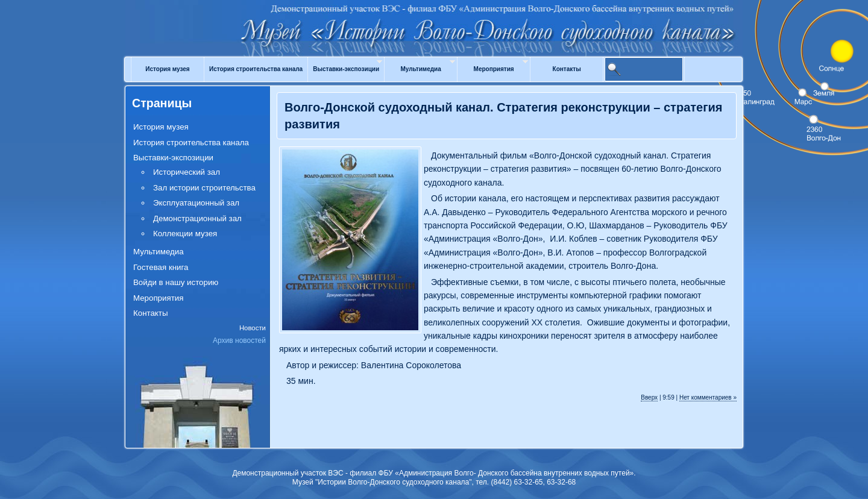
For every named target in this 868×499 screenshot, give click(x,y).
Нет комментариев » (708, 397)
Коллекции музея (185, 234)
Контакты (567, 69)
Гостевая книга (161, 267)
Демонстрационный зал (197, 218)
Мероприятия (494, 69)
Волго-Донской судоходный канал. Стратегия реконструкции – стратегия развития (503, 116)
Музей (434, 19)
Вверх (649, 397)
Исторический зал (187, 172)
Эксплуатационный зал (196, 203)
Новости (253, 328)
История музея (167, 69)
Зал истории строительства (204, 188)
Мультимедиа (420, 69)
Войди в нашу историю (176, 282)
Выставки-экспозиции (346, 69)
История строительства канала (256, 69)
